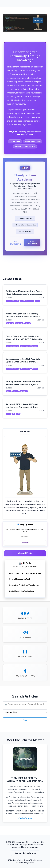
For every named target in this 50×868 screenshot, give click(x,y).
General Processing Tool (19, 579)
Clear (25, 720)
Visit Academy (32, 243)
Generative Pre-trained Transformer (24, 585)
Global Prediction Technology (22, 591)
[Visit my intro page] (25, 467)
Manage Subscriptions (25, 853)
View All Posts (25, 553)
